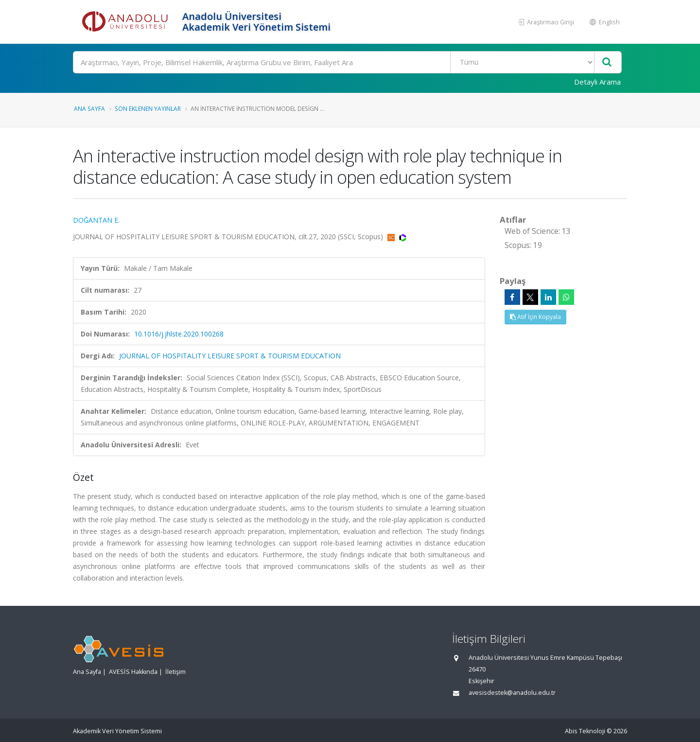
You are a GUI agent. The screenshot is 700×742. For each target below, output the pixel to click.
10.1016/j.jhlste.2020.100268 (179, 334)
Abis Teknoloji (585, 731)
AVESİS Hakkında (133, 672)
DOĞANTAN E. (96, 220)
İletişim (175, 672)
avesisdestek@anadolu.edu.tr (512, 693)
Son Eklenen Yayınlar (148, 108)
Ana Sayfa (89, 108)
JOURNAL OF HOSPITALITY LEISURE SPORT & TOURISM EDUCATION (230, 356)
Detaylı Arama (597, 82)
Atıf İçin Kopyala (535, 317)
